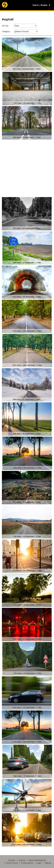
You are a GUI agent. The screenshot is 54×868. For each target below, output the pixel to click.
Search (36, 5)
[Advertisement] (27, 169)
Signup (48, 863)
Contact (12, 860)
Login (39, 863)
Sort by (5, 26)
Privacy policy (27, 863)
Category (6, 31)
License (22, 860)
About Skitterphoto (37, 860)
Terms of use (12, 863)
